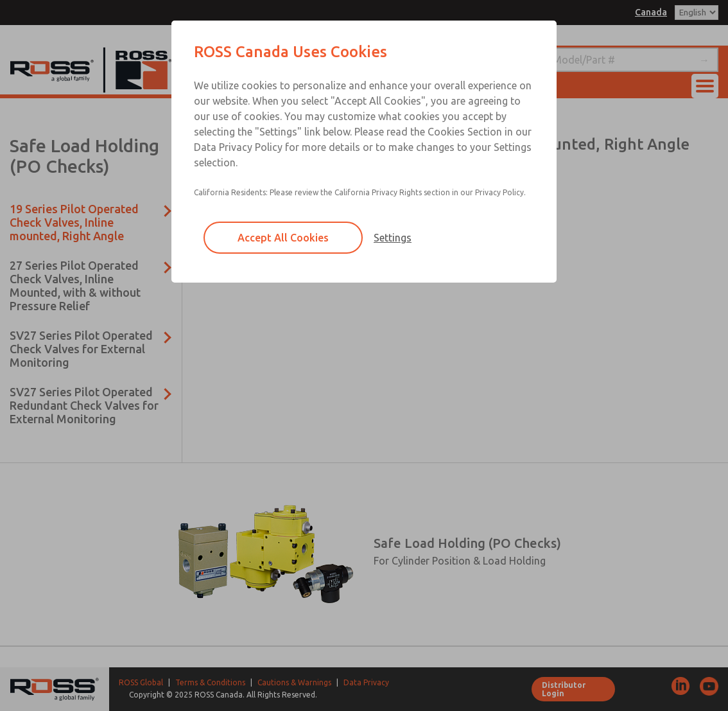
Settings (393, 238)
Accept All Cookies (283, 238)
